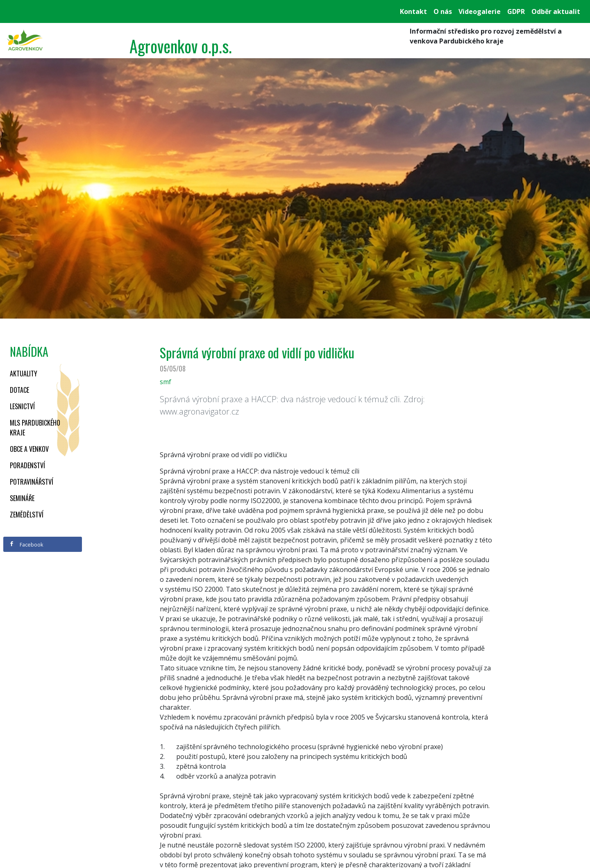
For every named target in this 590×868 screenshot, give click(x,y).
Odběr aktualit (556, 11)
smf (166, 382)
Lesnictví (22, 406)
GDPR (516, 11)
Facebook (26, 544)
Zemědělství (27, 515)
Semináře (22, 498)
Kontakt (413, 11)
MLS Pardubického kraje (35, 428)
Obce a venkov (29, 449)
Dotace (19, 390)
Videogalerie (480, 11)
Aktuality (24, 374)
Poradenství (27, 465)
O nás (443, 11)
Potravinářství (32, 482)
